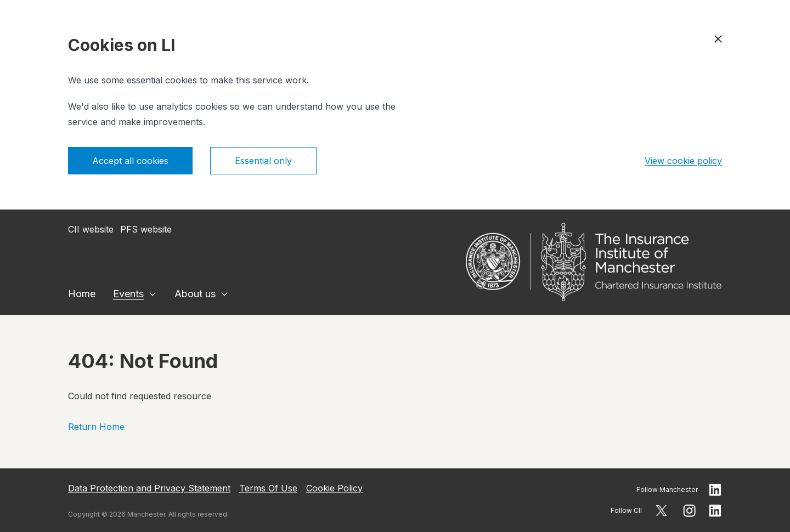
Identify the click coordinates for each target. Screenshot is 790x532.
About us (195, 294)
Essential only (263, 161)
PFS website (146, 229)
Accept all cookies (130, 161)
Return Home (96, 427)
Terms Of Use (268, 488)
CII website (91, 229)
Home (82, 294)
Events (128, 294)
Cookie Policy (334, 488)
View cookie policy (683, 161)
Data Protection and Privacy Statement (149, 488)
